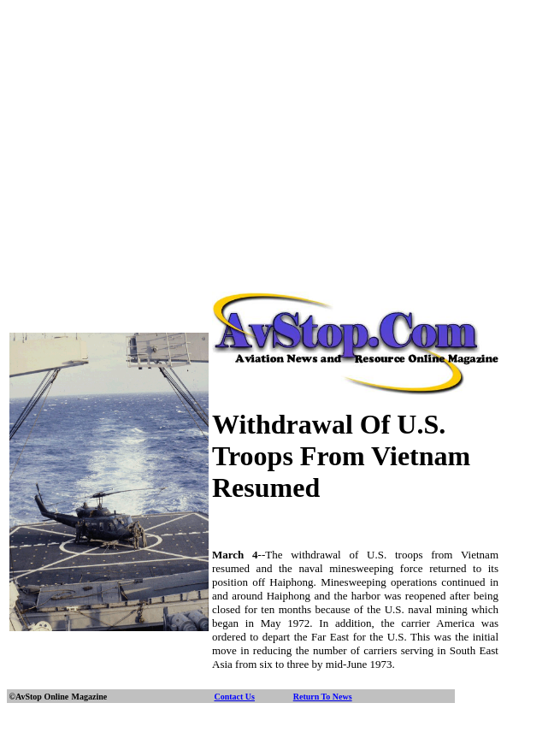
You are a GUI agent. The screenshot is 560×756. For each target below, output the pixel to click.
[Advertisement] (283, 127)
